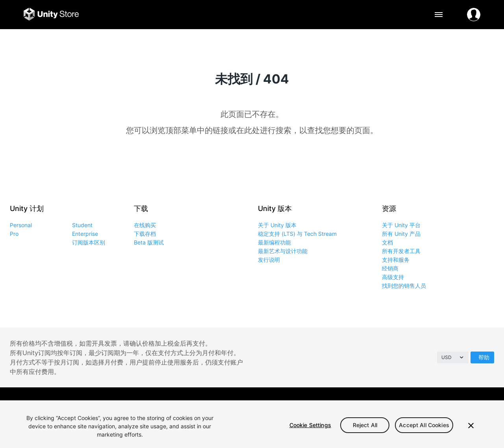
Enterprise (85, 234)
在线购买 (145, 225)
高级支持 (393, 277)
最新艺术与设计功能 (283, 251)
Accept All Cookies (424, 425)
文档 (387, 242)
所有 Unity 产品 (401, 234)
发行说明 (269, 260)
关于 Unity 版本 (277, 225)
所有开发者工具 (401, 251)
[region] (252, 424)
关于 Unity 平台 (401, 225)
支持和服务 (396, 260)
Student (82, 225)
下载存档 (145, 234)
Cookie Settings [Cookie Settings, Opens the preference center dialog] (310, 425)
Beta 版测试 (149, 242)
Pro (14, 234)
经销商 (390, 268)
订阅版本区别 (89, 242)
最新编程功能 (274, 242)
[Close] (471, 426)
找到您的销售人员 (404, 286)
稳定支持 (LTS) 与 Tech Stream (297, 234)
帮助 (484, 357)
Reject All (365, 425)
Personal (21, 225)
